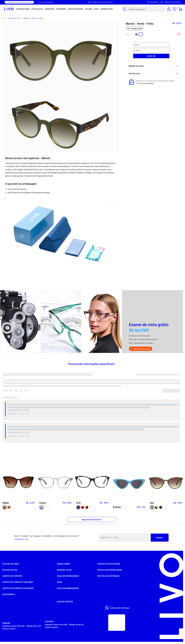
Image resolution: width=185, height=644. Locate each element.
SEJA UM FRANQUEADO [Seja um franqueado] (46, 2)
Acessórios (9, 594)
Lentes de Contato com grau (18, 582)
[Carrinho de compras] (180, 9)
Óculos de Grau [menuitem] (23, 9)
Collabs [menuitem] (89, 9)
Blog (60, 582)
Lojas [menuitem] (96, 9)
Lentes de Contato (12, 576)
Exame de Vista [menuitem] (107, 9)
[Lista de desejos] (175, 9)
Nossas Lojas (64, 570)
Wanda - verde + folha (33, 18)
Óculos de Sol (10, 570)
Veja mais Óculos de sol (92, 520)
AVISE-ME (151, 56)
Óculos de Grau (11, 564)
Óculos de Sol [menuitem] (37, 9)
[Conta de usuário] (169, 9)
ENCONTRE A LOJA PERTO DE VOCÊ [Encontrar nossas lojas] (19, 2)
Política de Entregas (108, 576)
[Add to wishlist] (179, 34)
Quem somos (64, 564)
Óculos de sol (14, 18)
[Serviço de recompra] (153, 2)
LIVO (4, 18)
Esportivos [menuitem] (50, 9)
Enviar (160, 537)
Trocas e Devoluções (109, 564)
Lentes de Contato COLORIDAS (18, 588)
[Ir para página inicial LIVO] (9, 9)
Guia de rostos (65, 602)
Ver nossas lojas (147, 83)
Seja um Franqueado (68, 576)
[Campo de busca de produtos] (146, 9)
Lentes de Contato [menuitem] (76, 9)
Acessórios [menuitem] (61, 9)
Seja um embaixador (68, 588)
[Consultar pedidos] (170, 2)
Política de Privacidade (110, 570)
